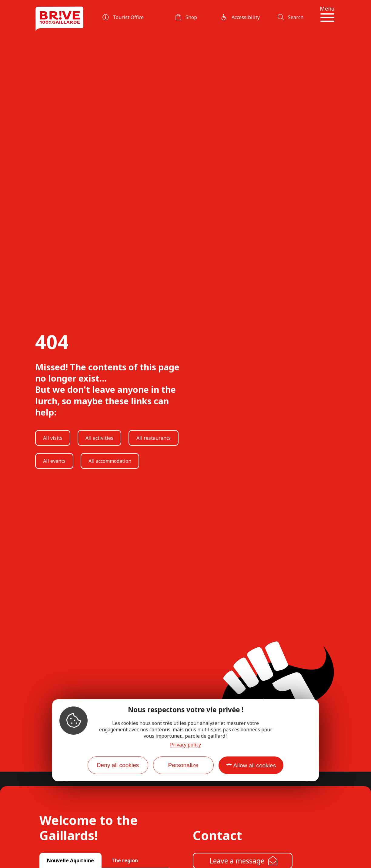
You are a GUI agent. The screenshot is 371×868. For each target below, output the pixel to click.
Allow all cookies (255, 765)
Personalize (183, 765)
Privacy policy (185, 745)
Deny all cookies (118, 765)
